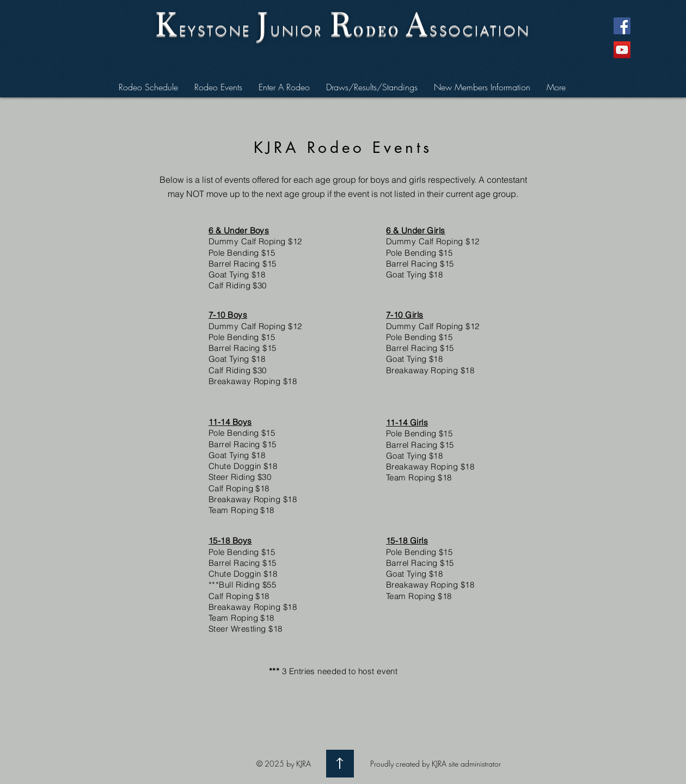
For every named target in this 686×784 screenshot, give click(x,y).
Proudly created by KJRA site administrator (436, 764)
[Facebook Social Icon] (622, 26)
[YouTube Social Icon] (622, 50)
